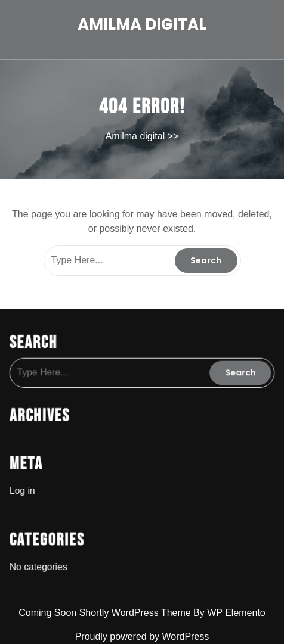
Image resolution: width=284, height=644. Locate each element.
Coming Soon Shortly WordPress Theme (106, 613)
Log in (26, 487)
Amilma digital (142, 24)
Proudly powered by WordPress (142, 637)
